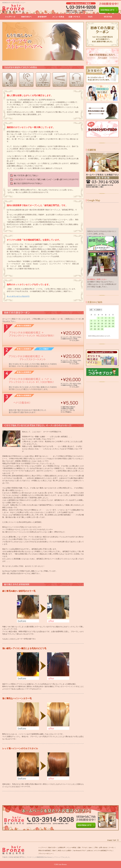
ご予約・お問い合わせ (100, 848)
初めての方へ (52, 848)
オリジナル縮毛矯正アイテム (103, 851)
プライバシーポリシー (45, 854)
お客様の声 (62, 848)
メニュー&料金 (71, 848)
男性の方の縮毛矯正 (45, 851)
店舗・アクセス (82, 848)
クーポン (112, 848)
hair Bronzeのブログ (80, 851)
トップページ (43, 848)
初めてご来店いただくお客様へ (62, 851)
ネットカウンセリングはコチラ (18, 296)
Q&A (90, 848)
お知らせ (90, 851)
